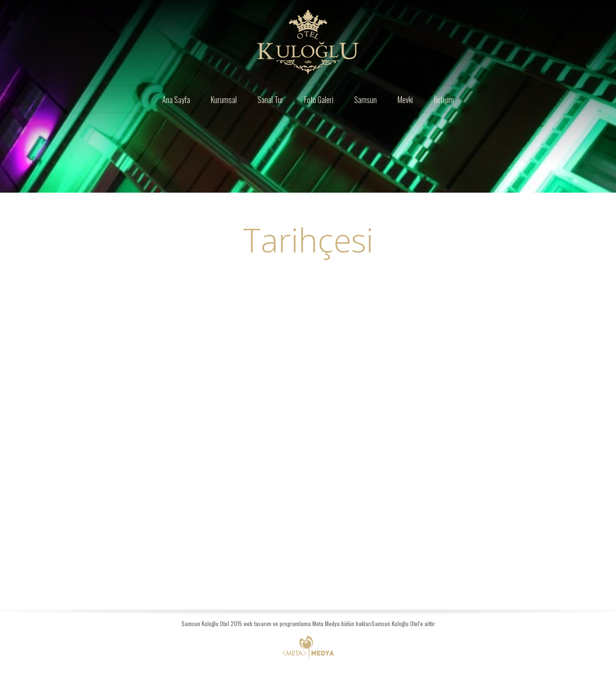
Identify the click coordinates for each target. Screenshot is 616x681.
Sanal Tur (270, 100)
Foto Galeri (319, 100)
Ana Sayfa (176, 100)
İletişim (444, 100)
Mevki (405, 100)
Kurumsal (224, 100)
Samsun (366, 100)
